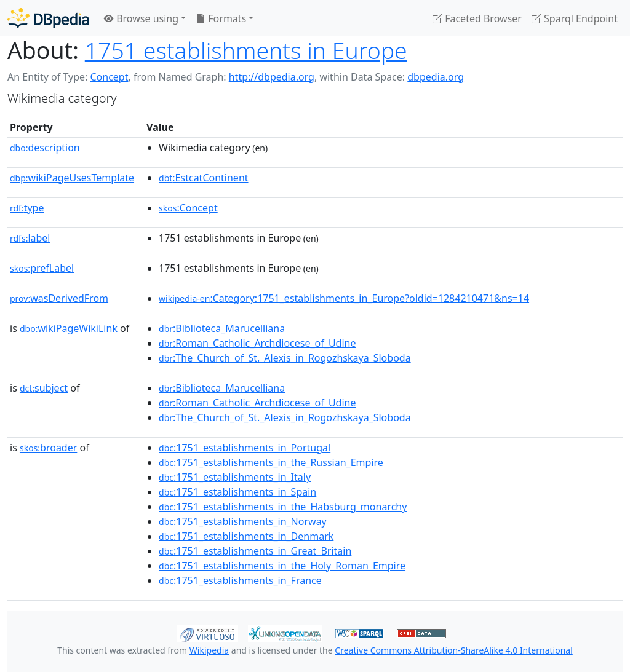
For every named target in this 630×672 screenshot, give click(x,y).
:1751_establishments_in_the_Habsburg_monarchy (283, 507)
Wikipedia (209, 650)
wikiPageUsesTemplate (72, 178)
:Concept (188, 208)
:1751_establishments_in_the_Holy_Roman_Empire (282, 566)
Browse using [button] (141, 18)
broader (48, 448)
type (27, 208)
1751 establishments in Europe (246, 50)
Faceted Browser (477, 18)
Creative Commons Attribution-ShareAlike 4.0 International (453, 650)
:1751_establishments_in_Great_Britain (255, 551)
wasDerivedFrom (59, 298)
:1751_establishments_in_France (240, 580)
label (30, 238)
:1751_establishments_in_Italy (235, 477)
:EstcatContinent (204, 178)
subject (44, 388)
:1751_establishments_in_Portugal (245, 448)
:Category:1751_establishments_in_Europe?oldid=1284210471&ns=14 (344, 298)
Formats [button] (221, 18)
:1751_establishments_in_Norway (243, 521)
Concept (109, 77)
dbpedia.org (436, 77)
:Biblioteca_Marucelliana (222, 328)
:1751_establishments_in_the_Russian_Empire (271, 462)
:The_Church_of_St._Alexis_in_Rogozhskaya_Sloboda (285, 358)
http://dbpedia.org (272, 77)
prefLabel (42, 268)
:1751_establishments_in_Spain (237, 492)
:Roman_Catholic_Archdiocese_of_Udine (257, 343)
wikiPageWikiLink (69, 328)
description (45, 148)
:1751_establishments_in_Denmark (246, 536)
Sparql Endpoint (575, 18)
